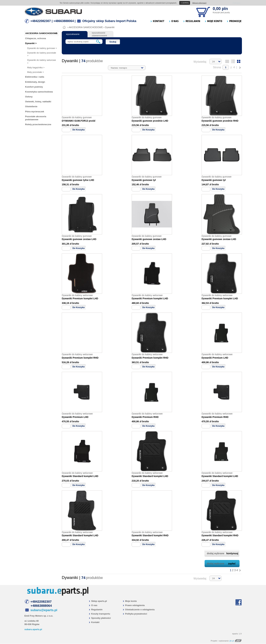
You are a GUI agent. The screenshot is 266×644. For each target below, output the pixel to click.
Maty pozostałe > (36, 72)
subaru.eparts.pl (33, 629)
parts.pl (73, 591)
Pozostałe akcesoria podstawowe (36, 118)
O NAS (174, 21)
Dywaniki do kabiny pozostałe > (42, 54)
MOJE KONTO (213, 21)
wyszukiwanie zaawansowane (99, 34)
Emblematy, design (35, 82)
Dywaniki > (31, 43)
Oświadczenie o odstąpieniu (139, 610)
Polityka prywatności (135, 614)
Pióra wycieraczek (35, 112)
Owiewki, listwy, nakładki (38, 102)
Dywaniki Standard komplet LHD (80, 476)
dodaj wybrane (222, 553)
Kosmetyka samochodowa (39, 92)
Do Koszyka (78, 130)
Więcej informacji (199, 3)
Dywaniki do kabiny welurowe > (42, 61)
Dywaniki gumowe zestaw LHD (79, 239)
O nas (93, 605)
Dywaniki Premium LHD (215, 358)
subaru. (42, 591)
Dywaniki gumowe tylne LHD (78, 180)
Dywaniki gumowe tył (144, 180)
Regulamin (96, 610)
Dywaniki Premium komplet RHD (80, 358)
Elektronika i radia (35, 77)
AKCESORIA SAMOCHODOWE (86, 27)
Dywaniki (110, 27)
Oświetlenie (31, 106)
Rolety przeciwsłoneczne (38, 124)
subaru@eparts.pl (44, 610)
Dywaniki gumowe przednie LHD (150, 121)
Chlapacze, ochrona (36, 38)
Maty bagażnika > (36, 67)
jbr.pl (236, 641)
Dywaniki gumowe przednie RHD (220, 121)
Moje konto (130, 601)
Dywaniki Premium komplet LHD (80, 298)
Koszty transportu (99, 614)
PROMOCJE (234, 21)
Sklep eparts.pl (98, 601)
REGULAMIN (192, 21)
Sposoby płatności (100, 618)
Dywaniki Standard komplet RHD (150, 535)
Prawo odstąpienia (134, 605)
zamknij (185, 3)
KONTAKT (157, 21)
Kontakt (94, 622)
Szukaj (113, 42)
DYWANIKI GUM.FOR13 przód (79, 121)
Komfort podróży (34, 87)
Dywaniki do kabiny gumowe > (42, 48)
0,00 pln (220, 9)
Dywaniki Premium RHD (145, 417)
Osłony (29, 97)
